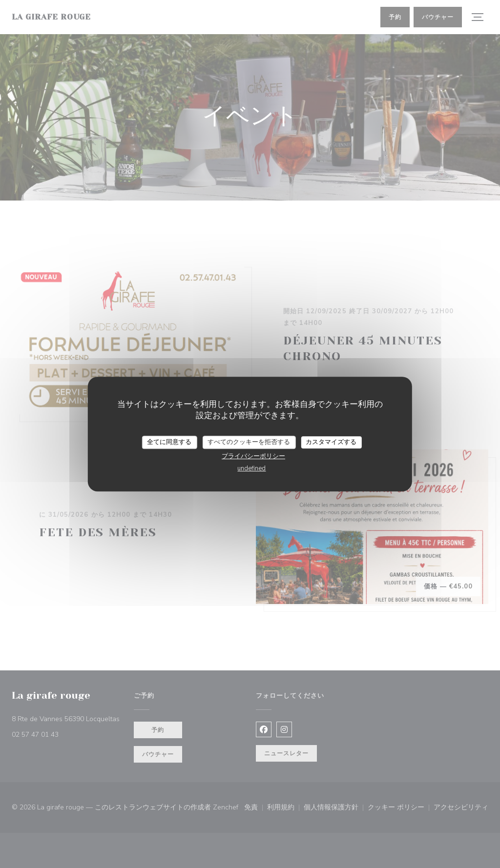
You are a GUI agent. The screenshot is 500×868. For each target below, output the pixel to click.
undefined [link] (251, 468)
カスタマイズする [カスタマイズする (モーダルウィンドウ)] (331, 442)
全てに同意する (169, 442)
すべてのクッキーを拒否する (249, 442)
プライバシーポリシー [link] (253, 456)
